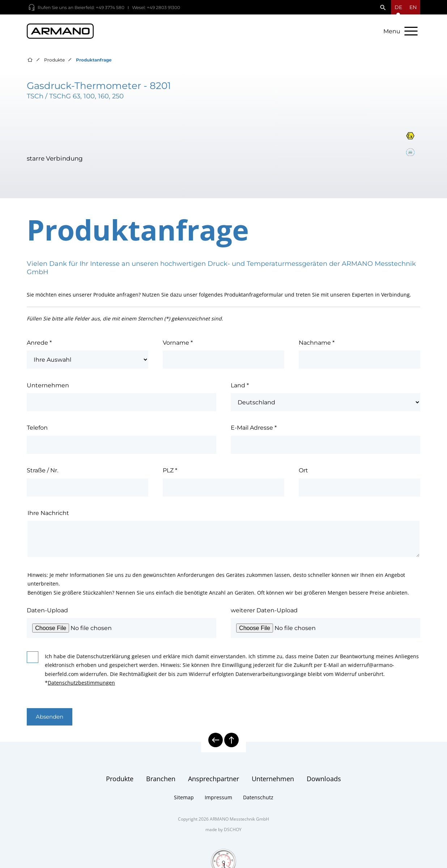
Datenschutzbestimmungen (81, 686)
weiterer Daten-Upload (264, 613)
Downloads (324, 783)
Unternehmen (48, 388)
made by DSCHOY (223, 834)
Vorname (178, 346)
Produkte (54, 63)
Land (240, 388)
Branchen (161, 783)
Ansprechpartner (214, 783)
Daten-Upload (47, 613)
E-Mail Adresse (254, 431)
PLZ (170, 474)
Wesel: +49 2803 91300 (156, 7)
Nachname (317, 346)
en (413, 7)
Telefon (37, 431)
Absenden (51, 721)
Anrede (39, 346)
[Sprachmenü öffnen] (398, 7)
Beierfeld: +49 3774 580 (99, 7)
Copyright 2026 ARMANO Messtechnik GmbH (223, 823)
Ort (303, 474)
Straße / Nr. (42, 474)
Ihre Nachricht (48, 516)
